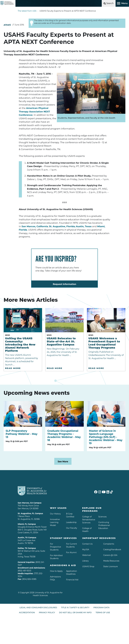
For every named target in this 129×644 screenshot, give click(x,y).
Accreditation (27, 613)
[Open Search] (109, 3)
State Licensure (111, 566)
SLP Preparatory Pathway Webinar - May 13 (21, 434)
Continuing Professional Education (104, 525)
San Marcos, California (35, 226)
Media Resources (111, 561)
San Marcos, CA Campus (30, 503)
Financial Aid (72, 580)
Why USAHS (58, 508)
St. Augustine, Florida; (62, 226)
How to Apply (56, 571)
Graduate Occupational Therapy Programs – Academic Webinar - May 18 (64, 436)
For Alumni (71, 552)
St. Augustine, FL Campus (30, 513)
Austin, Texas (84, 226)
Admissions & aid (63, 565)
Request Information (64, 284)
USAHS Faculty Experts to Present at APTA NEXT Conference (68, 11)
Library (85, 561)
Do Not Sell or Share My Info (75, 613)
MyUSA (86, 550)
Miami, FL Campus (27, 524)
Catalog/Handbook (112, 550)
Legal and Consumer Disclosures (38, 608)
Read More (13, 368)
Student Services (63, 538)
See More (63, 462)
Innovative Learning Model (55, 522)
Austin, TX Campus (27, 538)
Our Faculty (72, 528)
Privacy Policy (47, 613)
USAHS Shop (88, 566)
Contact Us (87, 544)
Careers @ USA (110, 555)
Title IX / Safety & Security (75, 608)
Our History (55, 514)
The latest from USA (27, 11)
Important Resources (99, 538)
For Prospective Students (55, 547)
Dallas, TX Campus (27, 548)
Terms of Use (103, 613)
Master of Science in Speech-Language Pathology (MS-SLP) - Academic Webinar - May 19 (106, 437)
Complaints (109, 544)
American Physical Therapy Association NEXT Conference (34, 112)
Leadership (71, 522)
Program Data (101, 608)
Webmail (86, 555)
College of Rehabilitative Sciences (89, 520)
